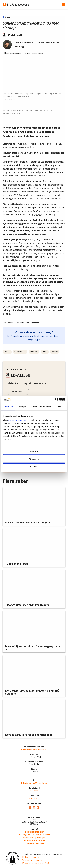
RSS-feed (34, 791)
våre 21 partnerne (17, 420)
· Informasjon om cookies (34, 841)
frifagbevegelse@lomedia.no (34, 749)
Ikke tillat (34, 467)
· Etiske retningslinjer (34, 832)
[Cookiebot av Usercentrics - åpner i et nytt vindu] (54, 400)
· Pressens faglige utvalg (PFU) (35, 863)
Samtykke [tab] (8, 407)
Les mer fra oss (18, 392)
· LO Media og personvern (34, 843)
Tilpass (34, 459)
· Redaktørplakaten (30, 857)
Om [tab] (60, 407)
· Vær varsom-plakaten (32, 860)
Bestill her (34, 799)
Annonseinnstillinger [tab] (41, 407)
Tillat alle (34, 451)
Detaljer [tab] (22, 407)
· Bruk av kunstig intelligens (34, 838)
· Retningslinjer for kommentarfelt (34, 835)
